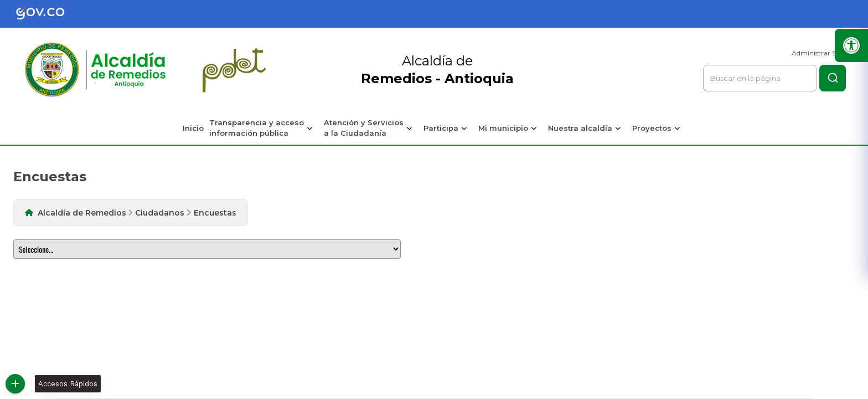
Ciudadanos (160, 213)
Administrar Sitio (819, 53)
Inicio (193, 128)
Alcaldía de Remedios (82, 213)
